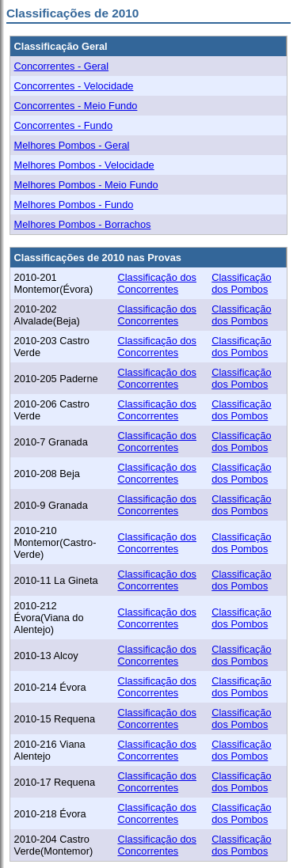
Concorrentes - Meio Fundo (76, 106)
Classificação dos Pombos (241, 283)
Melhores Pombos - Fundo (74, 205)
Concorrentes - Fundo (63, 125)
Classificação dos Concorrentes (157, 283)
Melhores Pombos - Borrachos (83, 224)
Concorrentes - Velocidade (74, 86)
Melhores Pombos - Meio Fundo (86, 185)
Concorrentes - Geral (61, 66)
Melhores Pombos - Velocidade (84, 165)
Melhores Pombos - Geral (72, 145)
